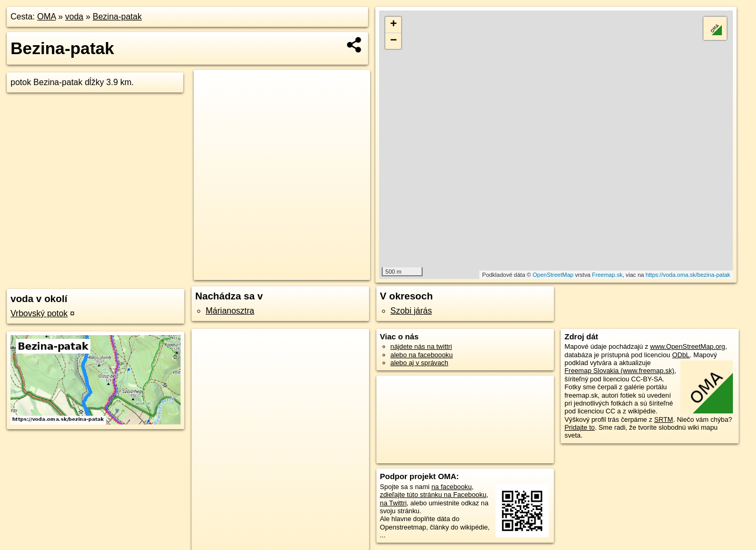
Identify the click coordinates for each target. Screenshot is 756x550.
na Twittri (393, 503)
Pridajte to (580, 427)
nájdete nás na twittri (421, 346)
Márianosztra (230, 311)
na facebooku (452, 487)
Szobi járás (411, 311)
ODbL (681, 355)
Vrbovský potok (39, 313)
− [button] (393, 41)
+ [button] (393, 25)
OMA (47, 17)
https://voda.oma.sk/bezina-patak (688, 275)
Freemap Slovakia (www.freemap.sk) (619, 371)
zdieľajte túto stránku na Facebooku (433, 495)
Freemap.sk (607, 275)
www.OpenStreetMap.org (687, 346)
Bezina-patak (117, 17)
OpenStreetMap (553, 275)
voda (74, 17)
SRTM (664, 419)
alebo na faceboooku (422, 355)
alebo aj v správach (419, 363)
